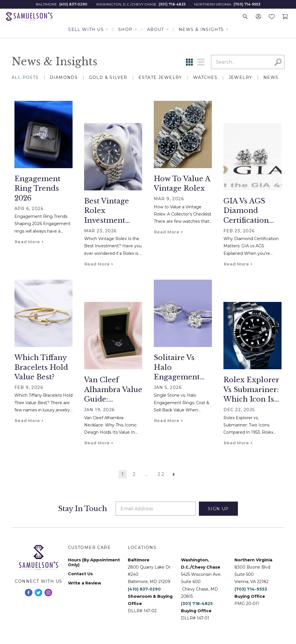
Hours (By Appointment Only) (94, 563)
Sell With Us (86, 29)
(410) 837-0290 (73, 4)
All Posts (25, 77)
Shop (125, 29)
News (271, 77)
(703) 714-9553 (247, 4)
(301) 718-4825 (172, 4)
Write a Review (85, 583)
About (156, 29)
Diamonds (64, 77)
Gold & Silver (108, 77)
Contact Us (80, 574)
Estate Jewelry (160, 77)
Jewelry (240, 77)
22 (161, 474)
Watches (205, 77)
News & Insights (201, 29)
